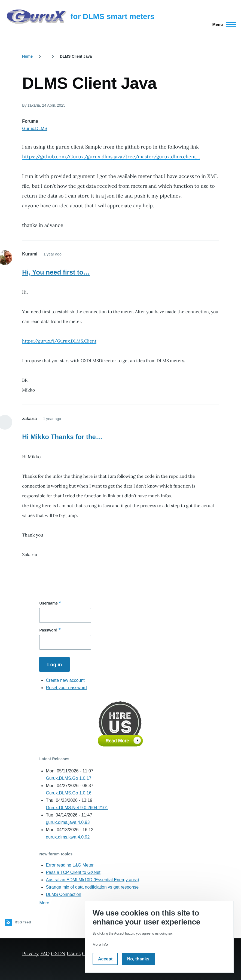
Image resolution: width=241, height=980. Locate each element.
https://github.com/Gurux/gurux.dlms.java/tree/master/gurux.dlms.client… (111, 157)
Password (48, 630)
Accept (105, 959)
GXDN (58, 953)
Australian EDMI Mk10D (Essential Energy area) (92, 880)
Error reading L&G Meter (70, 865)
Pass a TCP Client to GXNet (73, 872)
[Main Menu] (223, 24)
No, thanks (138, 959)
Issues (74, 953)
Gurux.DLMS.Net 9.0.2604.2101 (77, 808)
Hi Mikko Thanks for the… (62, 437)
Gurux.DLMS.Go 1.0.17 (68, 778)
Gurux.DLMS (35, 129)
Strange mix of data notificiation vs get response (92, 887)
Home (27, 56)
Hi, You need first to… (56, 272)
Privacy (30, 953)
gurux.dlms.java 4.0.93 (68, 822)
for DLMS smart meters (112, 16)
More (44, 903)
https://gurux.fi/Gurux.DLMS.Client (59, 341)
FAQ (45, 953)
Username (48, 603)
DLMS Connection (63, 894)
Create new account (65, 680)
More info (100, 944)
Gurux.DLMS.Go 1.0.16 (68, 793)
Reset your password (66, 688)
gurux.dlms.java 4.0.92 (68, 837)
